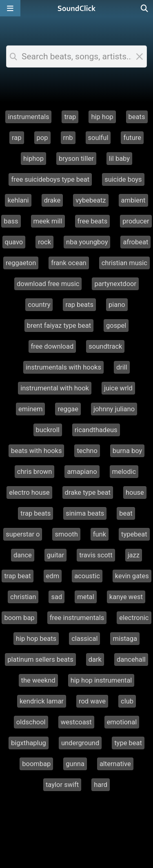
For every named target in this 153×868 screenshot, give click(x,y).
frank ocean (69, 263)
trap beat (17, 576)
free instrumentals (77, 618)
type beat (128, 743)
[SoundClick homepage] (77, 8)
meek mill (48, 221)
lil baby (119, 159)
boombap (36, 764)
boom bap (19, 618)
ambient (133, 200)
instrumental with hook (55, 388)
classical (84, 639)
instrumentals (28, 117)
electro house (29, 493)
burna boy (127, 451)
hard (101, 785)
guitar (55, 555)
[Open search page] (145, 8)
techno (87, 451)
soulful (98, 138)
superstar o (23, 534)
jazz (134, 555)
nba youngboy (87, 242)
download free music (48, 284)
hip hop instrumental (101, 680)
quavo (14, 242)
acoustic (87, 576)
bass (11, 221)
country (39, 305)
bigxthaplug (29, 743)
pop (42, 138)
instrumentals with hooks (63, 367)
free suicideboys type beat (50, 179)
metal (86, 597)
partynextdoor (115, 284)
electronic (134, 618)
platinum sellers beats (40, 659)
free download (52, 346)
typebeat (134, 534)
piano (117, 305)
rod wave (92, 701)
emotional (122, 722)
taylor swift (62, 785)
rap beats (79, 305)
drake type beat (88, 493)
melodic (124, 472)
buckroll (48, 430)
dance (23, 555)
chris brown (35, 472)
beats (137, 117)
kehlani (18, 200)
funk (100, 534)
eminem (31, 409)
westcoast (76, 722)
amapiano (82, 472)
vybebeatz (91, 200)
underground (80, 743)
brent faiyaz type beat (59, 326)
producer (136, 221)
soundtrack (105, 346)
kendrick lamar (42, 701)
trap (70, 117)
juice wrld (118, 388)
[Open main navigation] (10, 8)
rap (17, 138)
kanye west (126, 597)
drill (122, 367)
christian (23, 597)
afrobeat (135, 242)
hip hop (102, 117)
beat (126, 513)
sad (57, 597)
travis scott (96, 555)
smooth (66, 534)
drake (52, 200)
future (132, 138)
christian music (124, 263)
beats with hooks (37, 451)
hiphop (33, 159)
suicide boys (123, 179)
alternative (115, 764)
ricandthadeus (96, 430)
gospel (116, 326)
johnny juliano (114, 409)
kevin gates (132, 576)
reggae (68, 409)
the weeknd (38, 680)
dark (95, 659)
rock (44, 242)
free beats (93, 221)
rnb (68, 138)
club (127, 701)
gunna (75, 764)
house (135, 493)
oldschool (31, 722)
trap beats (35, 513)
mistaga (125, 639)
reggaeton (21, 263)
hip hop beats (36, 639)
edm (53, 576)
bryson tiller (76, 159)
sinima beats (85, 513)
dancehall (131, 659)
